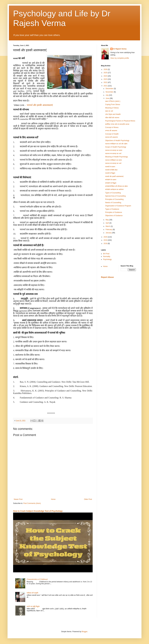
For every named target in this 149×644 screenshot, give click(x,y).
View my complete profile (120, 58)
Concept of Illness (112, 127)
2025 (106, 73)
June (108, 98)
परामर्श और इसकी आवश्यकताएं (40, 105)
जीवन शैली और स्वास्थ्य (112, 118)
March (108, 226)
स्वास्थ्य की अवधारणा (111, 137)
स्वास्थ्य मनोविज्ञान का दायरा (113, 160)
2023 (106, 79)
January (109, 233)
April (107, 223)
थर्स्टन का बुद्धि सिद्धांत (33, 606)
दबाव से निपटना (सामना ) (113, 101)
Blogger (84, 632)
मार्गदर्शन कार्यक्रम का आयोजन (114, 189)
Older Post (88, 499)
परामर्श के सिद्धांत (110, 173)
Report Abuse (107, 277)
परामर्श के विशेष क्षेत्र (111, 170)
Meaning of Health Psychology (116, 157)
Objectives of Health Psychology (117, 141)
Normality (107, 256)
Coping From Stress (113, 104)
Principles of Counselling (114, 199)
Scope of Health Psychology (116, 147)
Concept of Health (112, 134)
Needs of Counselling (113, 203)
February (109, 230)
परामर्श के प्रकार (110, 167)
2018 (106, 243)
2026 (106, 69)
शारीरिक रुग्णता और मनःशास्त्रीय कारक (117, 124)
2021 (106, 86)
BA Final (106, 254)
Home (53, 499)
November (110, 92)
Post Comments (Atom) (32, 503)
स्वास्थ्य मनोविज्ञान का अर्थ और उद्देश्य (116, 144)
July (107, 95)
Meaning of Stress (112, 108)
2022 (106, 82)
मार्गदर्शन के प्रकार (111, 180)
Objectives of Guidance (114, 216)
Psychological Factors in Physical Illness (120, 121)
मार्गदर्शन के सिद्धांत (111, 183)
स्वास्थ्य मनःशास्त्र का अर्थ (113, 154)
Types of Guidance (112, 209)
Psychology (107, 259)
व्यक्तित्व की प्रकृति (32, 593)
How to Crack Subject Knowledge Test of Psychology (38, 511)
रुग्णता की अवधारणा (111, 131)
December (110, 89)
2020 (106, 237)
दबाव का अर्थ (109, 111)
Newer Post (18, 499)
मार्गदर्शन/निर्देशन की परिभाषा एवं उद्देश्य (116, 186)
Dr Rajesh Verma (120, 49)
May (107, 220)
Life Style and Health (113, 114)
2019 (106, 240)
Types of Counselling (113, 193)
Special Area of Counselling (115, 196)
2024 (106, 76)
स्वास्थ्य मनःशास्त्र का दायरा (114, 150)
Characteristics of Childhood (37, 579)
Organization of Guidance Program (118, 206)
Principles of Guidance (114, 212)
